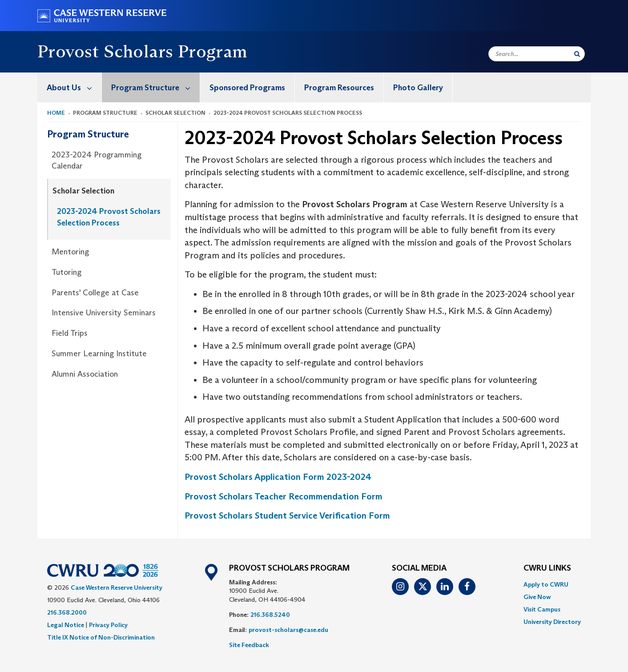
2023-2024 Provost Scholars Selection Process (109, 217)
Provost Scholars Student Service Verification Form (287, 515)
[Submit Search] (577, 54)
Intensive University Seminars (104, 313)
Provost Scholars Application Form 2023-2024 (278, 477)
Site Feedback (249, 645)
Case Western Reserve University (117, 587)
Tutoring (66, 272)
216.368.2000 (67, 612)
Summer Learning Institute (99, 354)
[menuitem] (70, 87)
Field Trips (70, 333)
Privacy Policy (108, 625)
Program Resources (339, 88)
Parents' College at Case (95, 293)
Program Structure (155, 87)
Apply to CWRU (546, 584)
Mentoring (70, 252)
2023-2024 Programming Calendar (97, 161)
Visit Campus (542, 609)
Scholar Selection (83, 191)
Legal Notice (66, 625)
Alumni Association (85, 374)
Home (56, 113)
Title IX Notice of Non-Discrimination (101, 637)
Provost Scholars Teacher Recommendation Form (284, 496)
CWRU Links (547, 568)
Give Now (537, 597)
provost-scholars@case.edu (288, 630)
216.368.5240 (270, 615)
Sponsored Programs (247, 88)
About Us (74, 87)
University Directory (552, 622)
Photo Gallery (418, 88)
